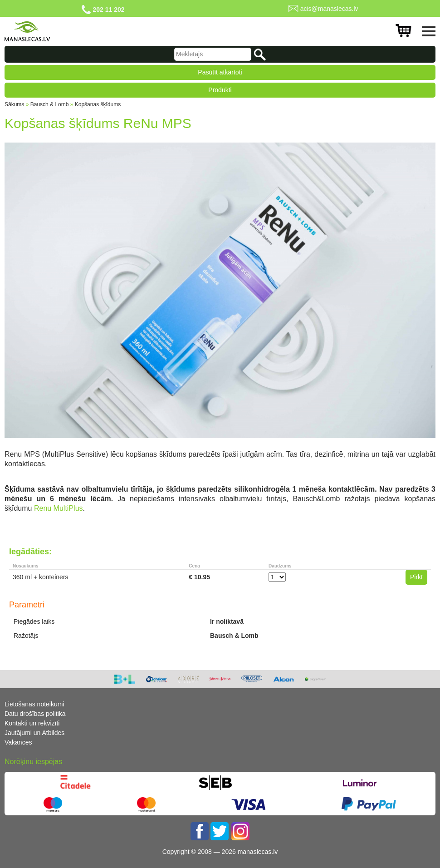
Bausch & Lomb (50, 104)
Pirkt (416, 577)
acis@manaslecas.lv (329, 9)
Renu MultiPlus (59, 508)
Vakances (18, 742)
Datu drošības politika (35, 714)
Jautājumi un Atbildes (34, 733)
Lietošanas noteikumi (34, 704)
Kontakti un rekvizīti (32, 723)
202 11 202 (108, 10)
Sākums (14, 104)
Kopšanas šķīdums (98, 104)
